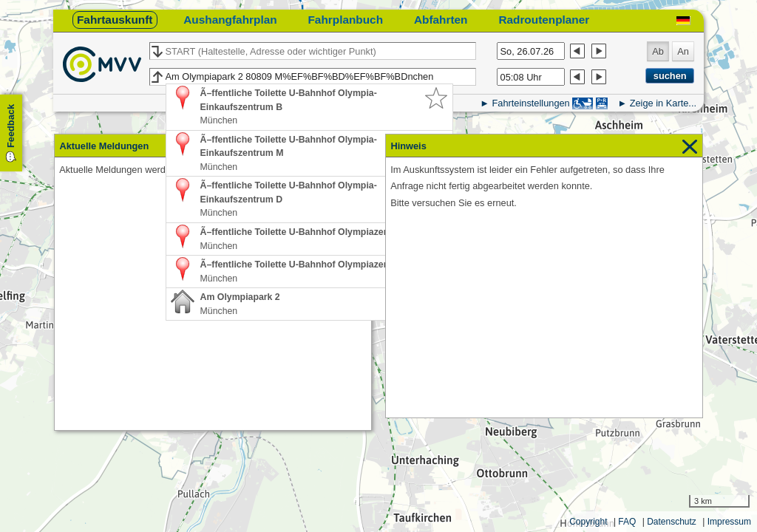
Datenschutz (672, 522)
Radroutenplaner (544, 20)
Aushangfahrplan (230, 20)
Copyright (588, 522)
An (683, 51)
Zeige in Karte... (663, 103)
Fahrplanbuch (345, 20)
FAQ (627, 522)
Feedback (11, 126)
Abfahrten (441, 20)
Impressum (729, 522)
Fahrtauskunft (115, 20)
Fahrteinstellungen (530, 103)
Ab (658, 51)
